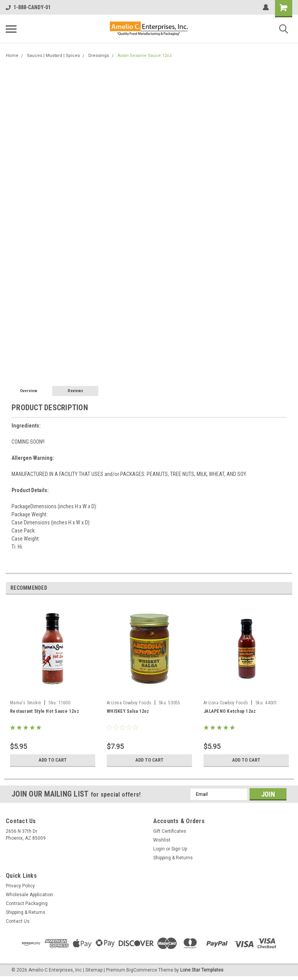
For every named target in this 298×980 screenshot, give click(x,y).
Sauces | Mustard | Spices (53, 56)
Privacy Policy (20, 886)
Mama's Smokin (26, 703)
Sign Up (179, 849)
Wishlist (162, 840)
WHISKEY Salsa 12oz (128, 711)
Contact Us (18, 921)
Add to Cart (53, 760)
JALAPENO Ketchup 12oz (230, 711)
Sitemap (94, 970)
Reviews (75, 391)
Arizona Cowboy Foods (129, 703)
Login (159, 849)
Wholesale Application (29, 895)
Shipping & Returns (173, 858)
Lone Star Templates (202, 970)
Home (12, 56)
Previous (276, 588)
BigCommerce (142, 970)
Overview (29, 391)
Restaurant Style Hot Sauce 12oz (45, 711)
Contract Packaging (27, 903)
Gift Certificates (170, 831)
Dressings (99, 56)
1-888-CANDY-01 (28, 7)
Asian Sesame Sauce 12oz (145, 56)
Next (286, 588)
